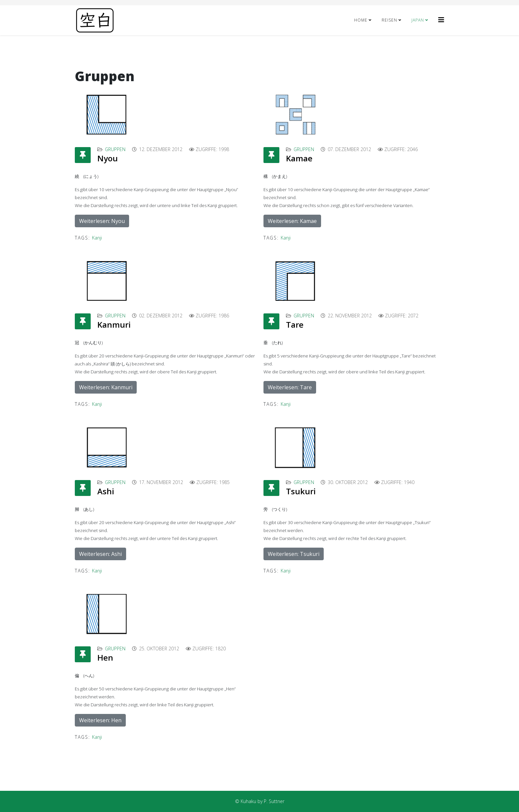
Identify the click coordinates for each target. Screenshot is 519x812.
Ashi (106, 491)
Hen (105, 657)
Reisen (389, 20)
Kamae (299, 158)
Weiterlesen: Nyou (102, 221)
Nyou (108, 158)
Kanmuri (114, 325)
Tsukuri (301, 491)
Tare (295, 325)
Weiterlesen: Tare (290, 387)
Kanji (97, 238)
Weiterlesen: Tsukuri (294, 554)
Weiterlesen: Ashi (100, 554)
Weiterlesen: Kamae (292, 221)
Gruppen (115, 149)
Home (361, 20)
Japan (418, 20)
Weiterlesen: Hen (100, 720)
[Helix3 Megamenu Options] (441, 20)
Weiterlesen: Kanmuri (106, 387)
